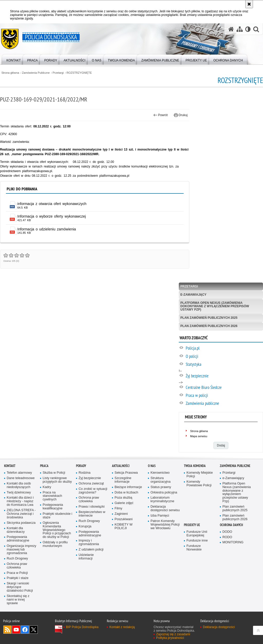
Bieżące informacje (128, 487)
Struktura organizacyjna (161, 480)
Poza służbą (123, 498)
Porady (81, 466)
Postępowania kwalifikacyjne (53, 507)
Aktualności (121, 466)
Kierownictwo (160, 473)
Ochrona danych (231, 525)
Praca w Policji (17, 573)
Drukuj (181, 115)
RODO (227, 537)
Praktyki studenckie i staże (57, 516)
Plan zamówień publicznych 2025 (209, 318)
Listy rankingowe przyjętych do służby (57, 480)
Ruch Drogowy (17, 559)
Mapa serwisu (199, 436)
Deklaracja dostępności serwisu (165, 508)
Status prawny (161, 487)
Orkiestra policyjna (164, 493)
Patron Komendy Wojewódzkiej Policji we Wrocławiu (165, 525)
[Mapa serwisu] (240, 29)
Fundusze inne (197, 541)
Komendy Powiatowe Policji (199, 484)
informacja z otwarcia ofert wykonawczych (52, 204)
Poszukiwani (124, 519)
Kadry (47, 487)
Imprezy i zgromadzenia (89, 542)
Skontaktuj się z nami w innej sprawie (18, 600)
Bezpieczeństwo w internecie (92, 514)
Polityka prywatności (170, 638)
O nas (152, 466)
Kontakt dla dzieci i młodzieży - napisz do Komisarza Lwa (20, 501)
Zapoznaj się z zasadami (173, 634)
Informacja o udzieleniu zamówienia (47, 229)
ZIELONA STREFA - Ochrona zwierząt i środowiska (21, 514)
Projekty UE (192, 525)
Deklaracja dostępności (219, 627)
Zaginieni (121, 514)
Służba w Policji (54, 473)
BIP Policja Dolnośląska (82, 627)
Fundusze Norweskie (194, 548)
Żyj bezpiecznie (90, 478)
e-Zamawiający (193, 295)
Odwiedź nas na (16, 630)
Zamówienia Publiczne (36, 73)
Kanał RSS (7, 630)
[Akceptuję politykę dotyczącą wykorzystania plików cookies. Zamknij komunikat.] (249, 4)
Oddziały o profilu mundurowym (55, 544)
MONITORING (233, 542)
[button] (256, 29)
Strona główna (10, 73)
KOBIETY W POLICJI (124, 526)
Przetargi (58, 73)
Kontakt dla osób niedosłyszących (19, 485)
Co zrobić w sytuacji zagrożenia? (93, 491)
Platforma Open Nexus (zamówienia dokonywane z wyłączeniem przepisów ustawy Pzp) (215, 306)
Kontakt (10, 466)
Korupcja (85, 526)
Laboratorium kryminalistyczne (162, 500)
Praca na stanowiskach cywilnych (52, 496)
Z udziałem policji (91, 550)
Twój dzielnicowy (19, 493)
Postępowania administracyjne (18, 539)
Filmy (118, 508)
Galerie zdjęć (124, 503)
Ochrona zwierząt (91, 484)
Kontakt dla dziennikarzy (16, 530)
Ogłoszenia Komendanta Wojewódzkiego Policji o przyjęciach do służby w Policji (57, 530)
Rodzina (84, 473)
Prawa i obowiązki (92, 507)
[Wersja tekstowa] (248, 29)
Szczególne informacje (123, 480)
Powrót (161, 115)
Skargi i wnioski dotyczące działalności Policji (20, 587)
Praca (44, 466)
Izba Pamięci (160, 516)
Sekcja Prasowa (126, 473)
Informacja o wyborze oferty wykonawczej (52, 216)
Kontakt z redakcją (122, 627)
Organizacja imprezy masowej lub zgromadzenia (21, 550)
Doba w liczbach (126, 493)
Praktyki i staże (18, 578)
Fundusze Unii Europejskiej (197, 534)
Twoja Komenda (195, 466)
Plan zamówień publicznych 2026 (209, 326)
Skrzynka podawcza (21, 523)
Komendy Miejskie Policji (200, 475)
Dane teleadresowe (21, 478)
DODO (227, 532)
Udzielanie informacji (86, 557)
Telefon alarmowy (19, 473)
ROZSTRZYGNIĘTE (79, 73)
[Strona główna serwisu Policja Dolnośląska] (231, 29)
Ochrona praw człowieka (17, 566)
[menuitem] (14, 59)
